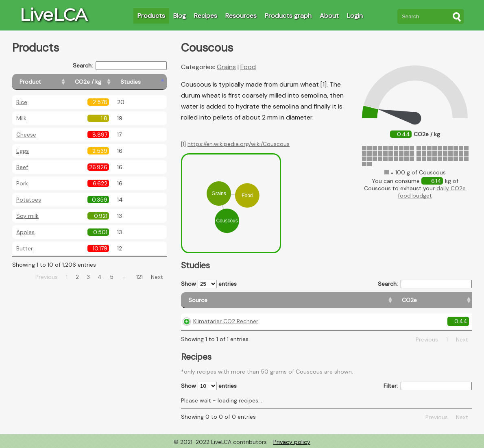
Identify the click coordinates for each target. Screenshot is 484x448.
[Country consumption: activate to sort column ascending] (397, 300)
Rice (22, 102)
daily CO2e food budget (432, 192)
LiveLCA (53, 15)
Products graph (288, 16)
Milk (21, 118)
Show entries (209, 284)
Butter (25, 248)
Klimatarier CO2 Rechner (226, 321)
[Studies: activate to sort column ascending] (149, 82)
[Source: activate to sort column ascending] (225, 300)
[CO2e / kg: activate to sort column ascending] (109, 82)
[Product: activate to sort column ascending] (49, 82)
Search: (120, 66)
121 (140, 277)
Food (248, 67)
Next (157, 277)
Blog (180, 16)
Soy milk (27, 216)
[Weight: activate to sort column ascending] (455, 300)
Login (355, 16)
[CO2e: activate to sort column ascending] (285, 300)
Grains (226, 67)
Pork (22, 183)
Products (151, 16)
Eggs (23, 151)
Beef (22, 167)
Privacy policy (292, 442)
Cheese (26, 135)
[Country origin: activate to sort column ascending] (329, 300)
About (329, 16)
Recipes (206, 16)
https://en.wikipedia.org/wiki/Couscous (239, 144)
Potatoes (29, 200)
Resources (241, 16)
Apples (25, 232)
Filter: (428, 386)
